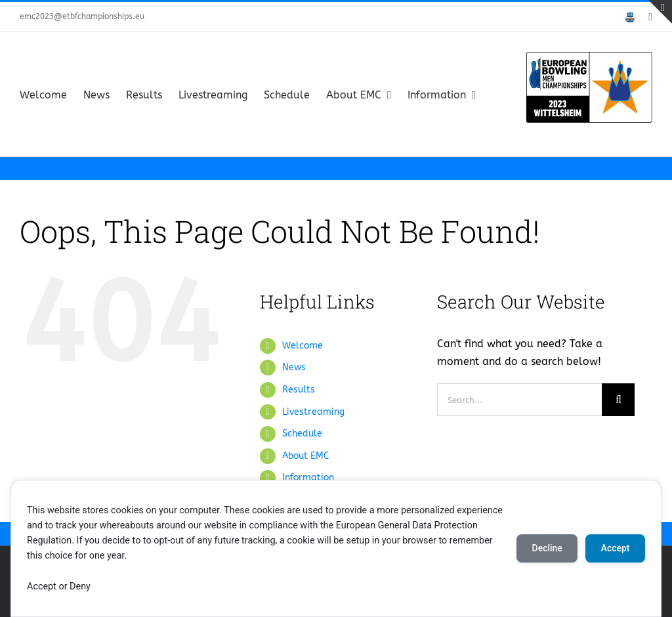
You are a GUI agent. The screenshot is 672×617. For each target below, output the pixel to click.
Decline (546, 548)
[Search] (618, 400)
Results (299, 390)
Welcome (303, 346)
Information (308, 478)
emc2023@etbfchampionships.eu (82, 16)
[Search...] (519, 400)
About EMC (305, 456)
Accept (615, 548)
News (294, 367)
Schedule (302, 434)
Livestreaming (313, 412)
